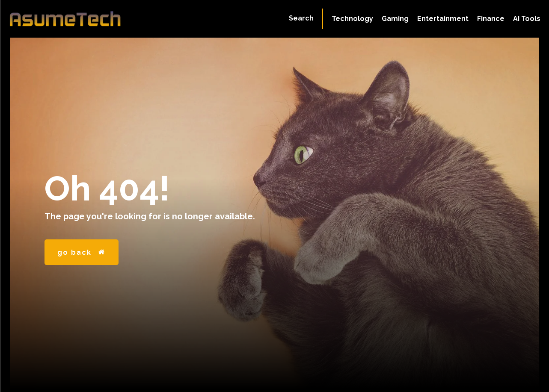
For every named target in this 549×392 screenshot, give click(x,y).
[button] (301, 18)
